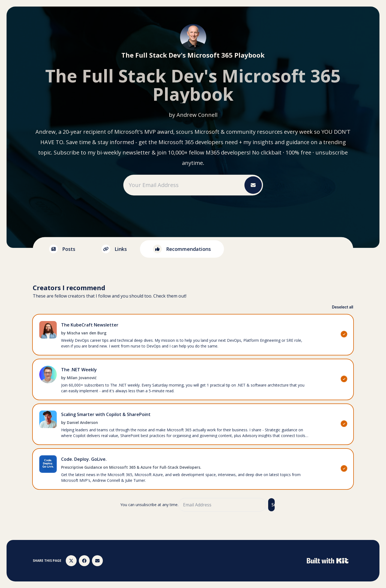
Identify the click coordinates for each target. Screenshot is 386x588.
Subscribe (273, 505)
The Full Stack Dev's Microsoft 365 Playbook (193, 55)
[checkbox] (193, 335)
